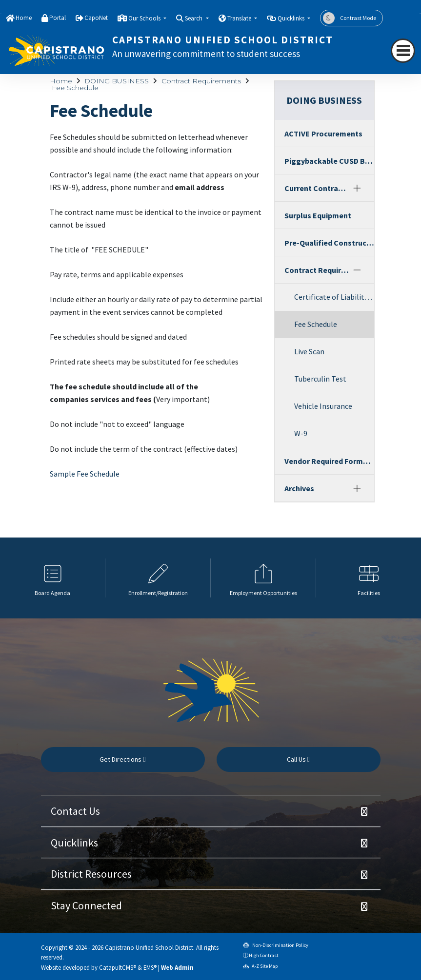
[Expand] (357, 188)
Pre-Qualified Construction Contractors (329, 243)
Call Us (298, 759)
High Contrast (264, 955)
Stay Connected (86, 905)
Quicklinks (74, 843)
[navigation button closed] (403, 51)
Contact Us (75, 811)
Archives (299, 488)
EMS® (150, 967)
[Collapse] (357, 270)
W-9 (301, 433)
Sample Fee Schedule (85, 474)
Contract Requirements (201, 81)
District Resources (91, 874)
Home (24, 18)
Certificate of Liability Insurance (334, 297)
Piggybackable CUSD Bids (329, 161)
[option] (53, 578)
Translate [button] (240, 18)
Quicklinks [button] (292, 18)
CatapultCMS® (118, 967)
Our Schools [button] (145, 18)
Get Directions (122, 759)
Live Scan (309, 351)
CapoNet (96, 18)
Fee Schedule (75, 88)
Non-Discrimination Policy (276, 945)
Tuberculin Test (320, 379)
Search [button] (194, 18)
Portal (58, 18)
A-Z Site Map (260, 966)
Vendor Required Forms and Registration (329, 461)
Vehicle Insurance (323, 406)
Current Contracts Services (317, 188)
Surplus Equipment (318, 215)
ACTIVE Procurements (323, 134)
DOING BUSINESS (117, 81)
